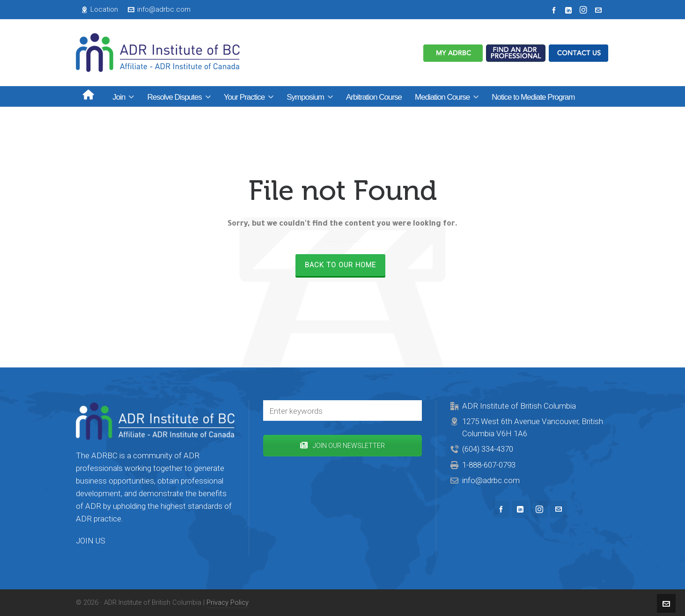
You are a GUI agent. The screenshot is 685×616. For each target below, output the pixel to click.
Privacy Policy (228, 602)
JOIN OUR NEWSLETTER (342, 446)
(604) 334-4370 (488, 449)
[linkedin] (570, 10)
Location (99, 9)
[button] (410, 411)
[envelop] (600, 10)
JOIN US (91, 541)
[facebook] (555, 10)
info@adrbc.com (159, 9)
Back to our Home (340, 265)
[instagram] (585, 10)
